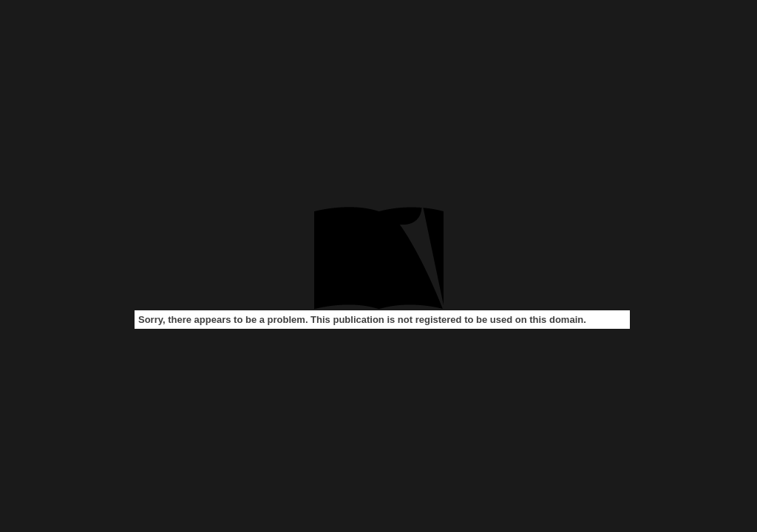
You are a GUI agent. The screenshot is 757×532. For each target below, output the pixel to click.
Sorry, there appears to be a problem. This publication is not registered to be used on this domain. (362, 320)
